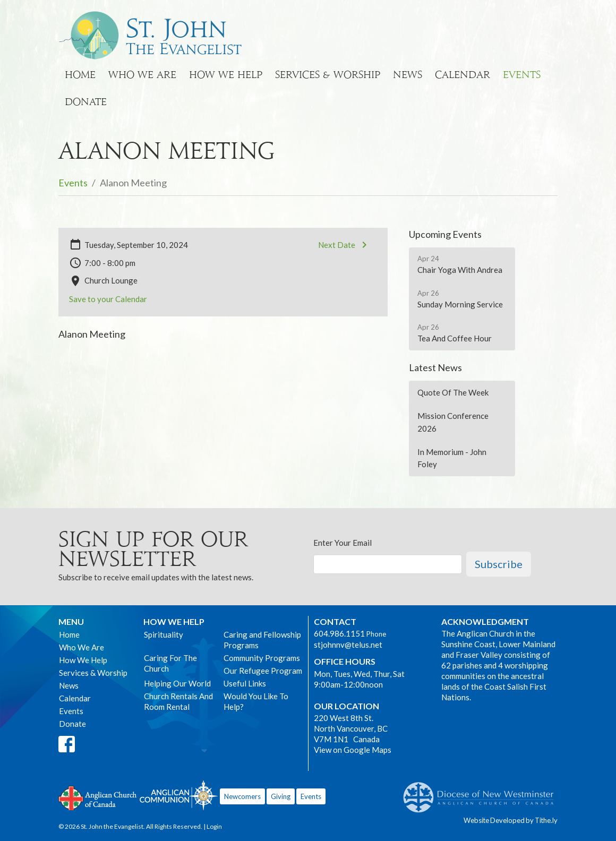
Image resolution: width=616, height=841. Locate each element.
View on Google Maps (353, 750)
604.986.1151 (339, 633)
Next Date (344, 245)
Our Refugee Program (263, 671)
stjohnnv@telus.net (348, 645)
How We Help (226, 75)
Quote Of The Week (453, 392)
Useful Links (245, 683)
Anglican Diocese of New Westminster (482, 792)
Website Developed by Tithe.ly (511, 820)
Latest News (435, 367)
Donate (86, 102)
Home (80, 75)
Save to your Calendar (108, 299)
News (408, 75)
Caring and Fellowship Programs (262, 640)
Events (522, 75)
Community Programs (262, 658)
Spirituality (164, 634)
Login (214, 826)
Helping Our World (177, 683)
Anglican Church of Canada (98, 797)
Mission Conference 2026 (453, 422)
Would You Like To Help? (256, 701)
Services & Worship (328, 75)
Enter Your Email (343, 543)
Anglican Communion (179, 795)
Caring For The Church (170, 663)
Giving (281, 796)
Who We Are (142, 75)
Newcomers (242, 796)
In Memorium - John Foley (452, 458)
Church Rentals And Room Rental (178, 701)
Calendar (463, 75)
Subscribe (499, 564)
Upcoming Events (445, 234)
